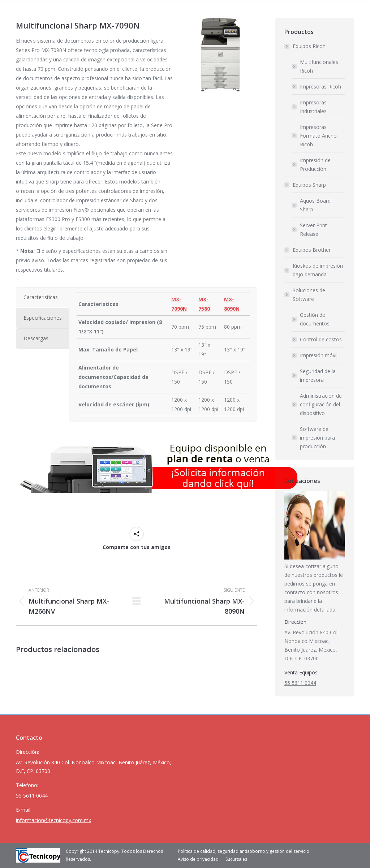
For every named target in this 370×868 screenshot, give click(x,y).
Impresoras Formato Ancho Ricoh (318, 136)
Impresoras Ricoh (320, 87)
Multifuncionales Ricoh (319, 66)
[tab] (43, 297)
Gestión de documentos (315, 319)
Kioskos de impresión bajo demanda (318, 270)
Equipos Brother (312, 250)
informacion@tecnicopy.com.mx (53, 820)
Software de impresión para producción (317, 438)
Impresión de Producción (315, 165)
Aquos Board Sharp (315, 205)
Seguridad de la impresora (318, 375)
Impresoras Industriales (313, 107)
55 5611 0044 (300, 683)
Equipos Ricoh (306, 46)
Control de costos (321, 339)
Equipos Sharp (306, 185)
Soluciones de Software (305, 295)
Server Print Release (313, 230)
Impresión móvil (319, 355)
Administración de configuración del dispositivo (321, 404)
